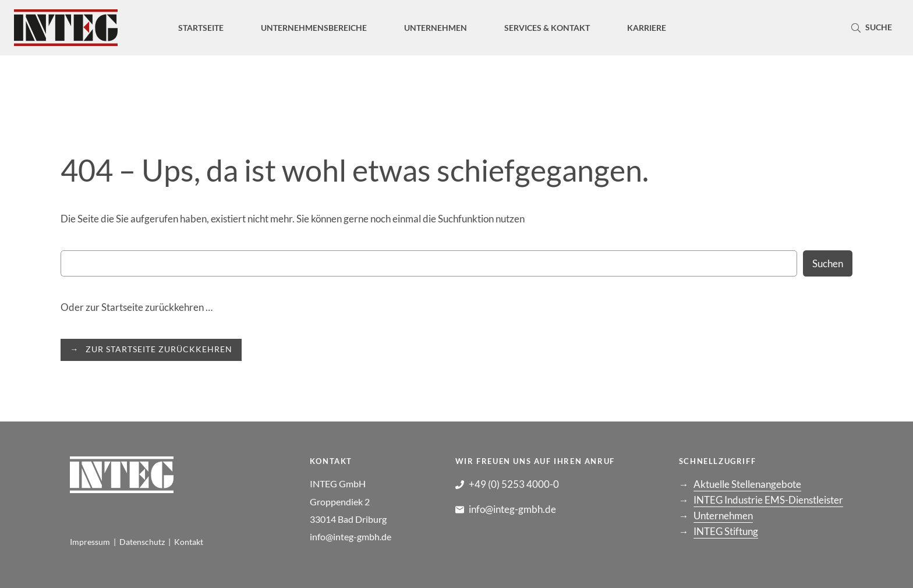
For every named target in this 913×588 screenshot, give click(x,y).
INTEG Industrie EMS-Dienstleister (768, 500)
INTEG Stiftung (726, 531)
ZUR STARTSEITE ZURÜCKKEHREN (159, 349)
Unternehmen (723, 516)
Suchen (828, 263)
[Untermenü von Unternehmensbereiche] (314, 28)
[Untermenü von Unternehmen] (436, 28)
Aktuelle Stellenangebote (747, 484)
